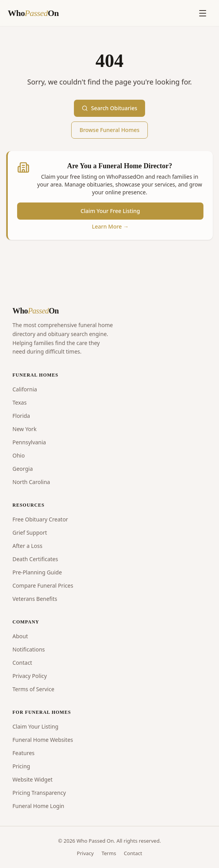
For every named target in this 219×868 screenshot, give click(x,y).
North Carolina (31, 482)
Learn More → (110, 226)
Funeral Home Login (38, 806)
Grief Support (30, 533)
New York (25, 429)
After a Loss (27, 546)
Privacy (85, 853)
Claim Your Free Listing (110, 211)
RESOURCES (28, 505)
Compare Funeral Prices (43, 585)
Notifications (29, 649)
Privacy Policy (30, 676)
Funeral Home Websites (43, 740)
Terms (109, 853)
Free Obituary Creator (40, 519)
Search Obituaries (109, 108)
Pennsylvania (29, 442)
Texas (19, 402)
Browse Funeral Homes (109, 130)
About (20, 636)
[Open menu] (203, 13)
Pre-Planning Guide (37, 572)
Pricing (21, 766)
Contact (22, 663)
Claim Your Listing (35, 726)
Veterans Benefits (35, 599)
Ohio (19, 455)
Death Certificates (35, 559)
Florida (21, 416)
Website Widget (32, 779)
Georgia (23, 469)
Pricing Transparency (39, 793)
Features (24, 753)
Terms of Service (33, 689)
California (25, 389)
